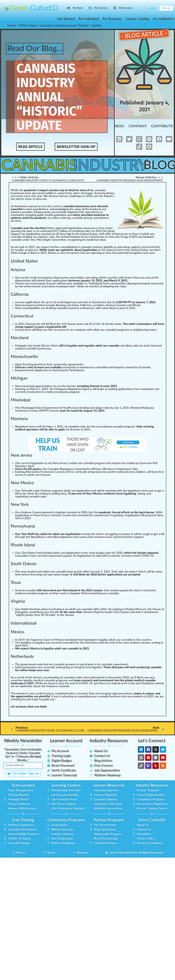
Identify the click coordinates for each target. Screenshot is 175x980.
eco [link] (71, 240)
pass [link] (123, 308)
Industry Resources (109, 741)
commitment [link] (102, 515)
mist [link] (28, 686)
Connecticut (22, 316)
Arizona (18, 270)
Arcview (108, 231)
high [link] (69, 234)
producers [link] (31, 250)
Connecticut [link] (23, 330)
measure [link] (89, 228)
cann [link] (14, 240)
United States (24, 261)
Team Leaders (23, 785)
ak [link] (93, 640)
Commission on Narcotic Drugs (109, 237)
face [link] (40, 193)
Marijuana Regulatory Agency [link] (73, 389)
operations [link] (92, 212)
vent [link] (60, 240)
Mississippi (21, 400)
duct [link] (97, 209)
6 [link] (106, 234)
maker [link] (24, 556)
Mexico (17, 632)
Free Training (23, 820)
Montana (19, 419)
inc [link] (48, 305)
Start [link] (19, 389)
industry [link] (109, 196)
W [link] (12, 190)
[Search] (138, 8)
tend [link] (69, 643)
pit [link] (135, 247)
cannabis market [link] (91, 247)
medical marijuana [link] (41, 278)
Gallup (27, 237)
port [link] (41, 386)
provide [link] (27, 212)
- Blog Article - (144, 35)
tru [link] (108, 534)
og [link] (73, 392)
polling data (59, 494)
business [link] (43, 349)
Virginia (18, 601)
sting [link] (22, 472)
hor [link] (84, 193)
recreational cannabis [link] (110, 427)
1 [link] (59, 231)
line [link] (57, 218)
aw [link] (18, 556)
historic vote (46, 237)
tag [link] (88, 193)
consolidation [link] (69, 247)
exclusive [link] (68, 367)
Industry (114, 165)
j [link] (33, 209)
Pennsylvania (23, 526)
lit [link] (36, 308)
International (24, 623)
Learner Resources (109, 785)
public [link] (41, 215)
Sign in (153, 8)
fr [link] (66, 193)
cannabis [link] (16, 237)
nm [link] (30, 665)
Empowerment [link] (25, 370)
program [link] (123, 330)
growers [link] (71, 665)
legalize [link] (137, 253)
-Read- (120, 124)
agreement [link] (75, 365)
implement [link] (124, 469)
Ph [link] (154, 463)
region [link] (115, 694)
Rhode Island (23, 545)
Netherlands (22, 657)
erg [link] (62, 667)
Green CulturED (152, 820)
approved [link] (62, 228)
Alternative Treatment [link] (40, 472)
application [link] (60, 281)
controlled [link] (101, 367)
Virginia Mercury (136, 609)
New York (20, 505)
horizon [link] (71, 386)
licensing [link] (100, 193)
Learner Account (66, 741)
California (20, 294)
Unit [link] (83, 234)
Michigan (19, 378)
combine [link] (77, 231)
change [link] (22, 253)
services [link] (16, 221)
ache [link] (47, 234)
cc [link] (108, 389)
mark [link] (72, 253)
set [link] (50, 463)
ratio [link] (56, 575)
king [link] (113, 491)
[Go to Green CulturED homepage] (30, 8)
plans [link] (45, 609)
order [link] (63, 218)
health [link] (49, 215)
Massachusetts (24, 357)
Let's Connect (152, 741)
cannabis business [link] (68, 308)
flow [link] (92, 694)
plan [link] (45, 513)
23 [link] (84, 593)
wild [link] (48, 193)
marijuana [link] (62, 392)
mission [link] (85, 469)
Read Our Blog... (36, 49)
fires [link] (54, 193)
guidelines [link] (60, 215)
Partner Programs (109, 820)
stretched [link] (148, 247)
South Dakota (24, 564)
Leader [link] (109, 612)
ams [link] (65, 681)
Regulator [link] (21, 427)
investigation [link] (94, 667)
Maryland (20, 338)
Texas (16, 583)
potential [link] (123, 253)
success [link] (56, 212)
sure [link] (63, 330)
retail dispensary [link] (67, 302)
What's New (28, 26)
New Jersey (21, 455)
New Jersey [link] (60, 463)
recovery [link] (127, 556)
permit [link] (83, 302)
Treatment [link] (22, 411)
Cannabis (42, 165)
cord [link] (41, 494)
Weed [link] (136, 305)
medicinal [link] (92, 240)
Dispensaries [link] (42, 212)
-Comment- (139, 124)
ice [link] (49, 284)
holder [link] (140, 472)
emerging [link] (104, 694)
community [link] (60, 365)
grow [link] (30, 667)
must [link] (75, 408)
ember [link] (118, 678)
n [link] (13, 196)
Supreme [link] (37, 640)
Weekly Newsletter (23, 741)
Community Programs (66, 820)
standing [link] (16, 699)
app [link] (28, 302)
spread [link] (33, 206)
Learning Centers (66, 785)
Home (12, 26)
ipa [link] (31, 305)
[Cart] (145, 8)
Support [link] (16, 234)
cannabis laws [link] (64, 572)
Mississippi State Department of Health (46, 408)
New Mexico (22, 483)
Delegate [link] (21, 346)
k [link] (19, 206)
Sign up (166, 8)
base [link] (37, 365)
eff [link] (85, 572)
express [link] (118, 537)
